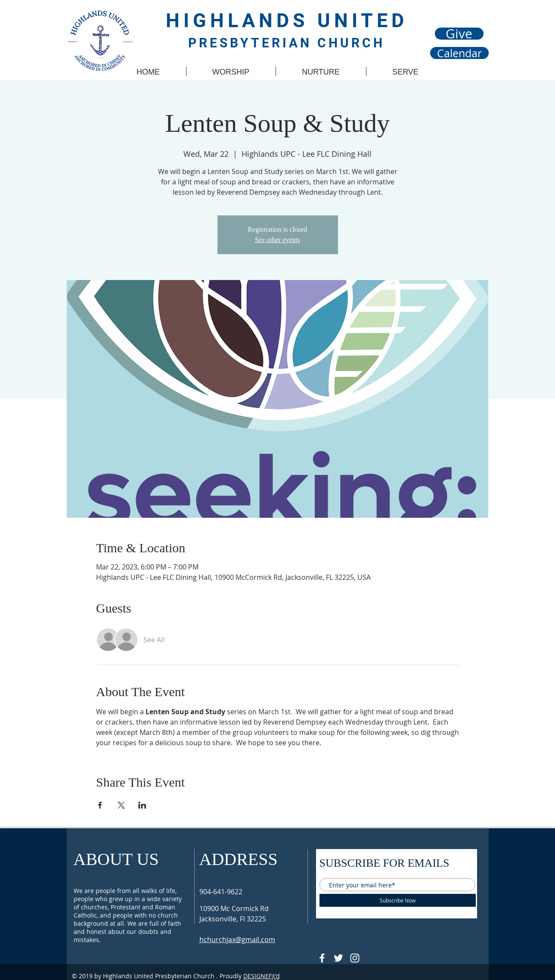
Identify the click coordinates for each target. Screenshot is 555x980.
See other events (277, 240)
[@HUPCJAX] (322, 958)
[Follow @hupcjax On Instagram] (355, 958)
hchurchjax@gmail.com (237, 940)
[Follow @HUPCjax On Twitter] (338, 958)
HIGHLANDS (242, 20)
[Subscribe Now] (398, 900)
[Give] (459, 34)
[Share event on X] (121, 805)
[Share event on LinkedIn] (142, 805)
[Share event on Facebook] (100, 805)
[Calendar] (459, 53)
